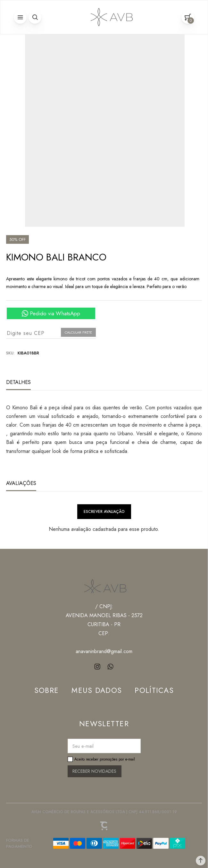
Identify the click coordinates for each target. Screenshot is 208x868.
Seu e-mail (83, 746)
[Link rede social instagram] (98, 667)
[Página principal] (110, 17)
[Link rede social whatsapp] (110, 667)
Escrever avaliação (104, 512)
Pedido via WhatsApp (55, 313)
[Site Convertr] (104, 826)
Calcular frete (78, 332)
